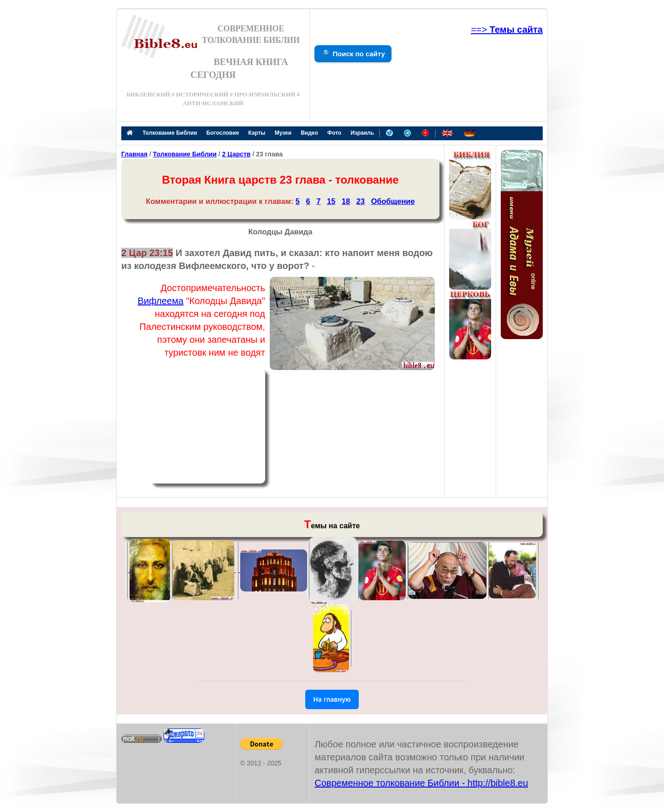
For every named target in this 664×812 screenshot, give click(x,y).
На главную (332, 699)
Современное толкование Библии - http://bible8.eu (421, 783)
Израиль (362, 133)
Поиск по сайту (359, 54)
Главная (134, 154)
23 (361, 201)
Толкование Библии (170, 133)
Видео (309, 133)
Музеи (283, 133)
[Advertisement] (207, 426)
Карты (257, 133)
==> (507, 30)
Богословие (222, 133)
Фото (334, 133)
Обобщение (393, 201)
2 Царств (236, 154)
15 (331, 201)
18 (346, 201)
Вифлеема (161, 301)
